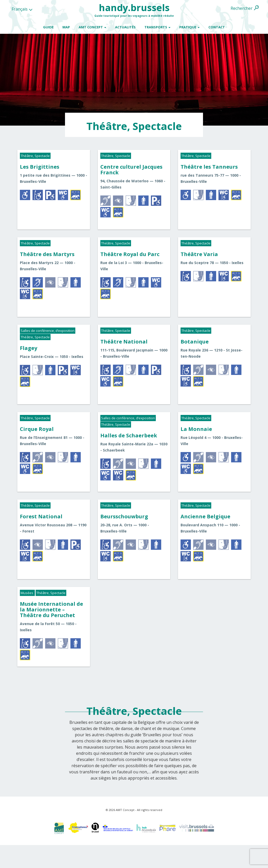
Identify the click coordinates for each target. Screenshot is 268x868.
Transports (157, 27)
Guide (48, 27)
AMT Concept (92, 27)
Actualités (125, 27)
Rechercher (242, 8)
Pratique (189, 27)
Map (66, 27)
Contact (217, 27)
